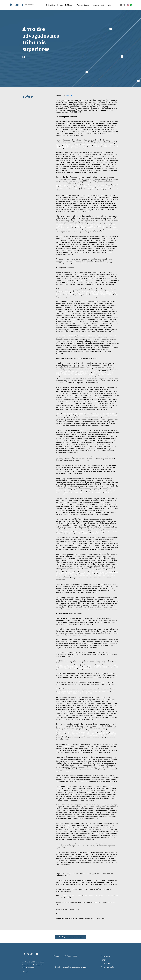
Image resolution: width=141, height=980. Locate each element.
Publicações (70, 5)
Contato (109, 5)
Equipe (60, 5)
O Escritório (50, 5)
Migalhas (69, 96)
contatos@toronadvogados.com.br (74, 967)
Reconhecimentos (84, 5)
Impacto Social (98, 5)
